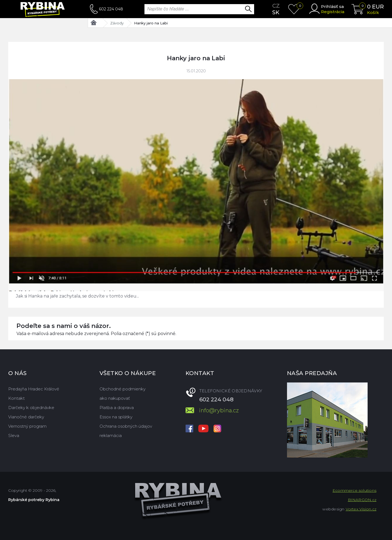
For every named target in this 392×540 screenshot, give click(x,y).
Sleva (14, 435)
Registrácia (333, 12)
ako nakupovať (115, 398)
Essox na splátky (116, 417)
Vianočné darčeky (26, 417)
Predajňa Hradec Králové (34, 389)
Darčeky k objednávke (31, 408)
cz (276, 6)
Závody (117, 23)
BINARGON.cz (362, 500)
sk (276, 12)
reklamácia (111, 435)
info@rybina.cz (219, 410)
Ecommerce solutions (354, 490)
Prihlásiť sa (332, 6)
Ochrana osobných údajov (126, 426)
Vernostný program (27, 426)
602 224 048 (111, 9)
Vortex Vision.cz (361, 509)
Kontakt (16, 398)
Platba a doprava (117, 408)
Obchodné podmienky (123, 389)
